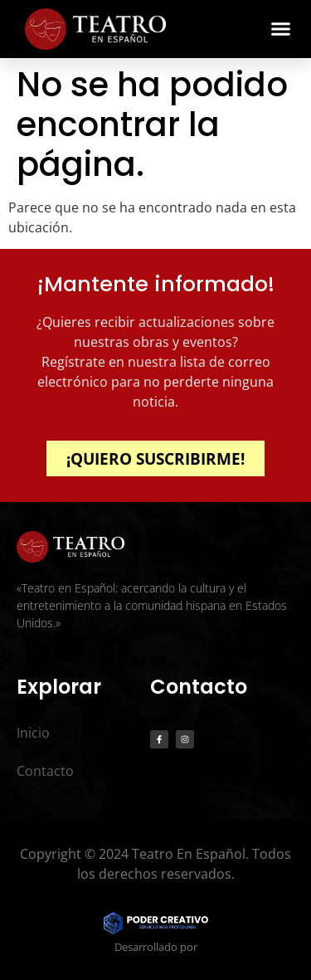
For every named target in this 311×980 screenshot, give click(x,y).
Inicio (33, 733)
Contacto (45, 771)
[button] (281, 29)
